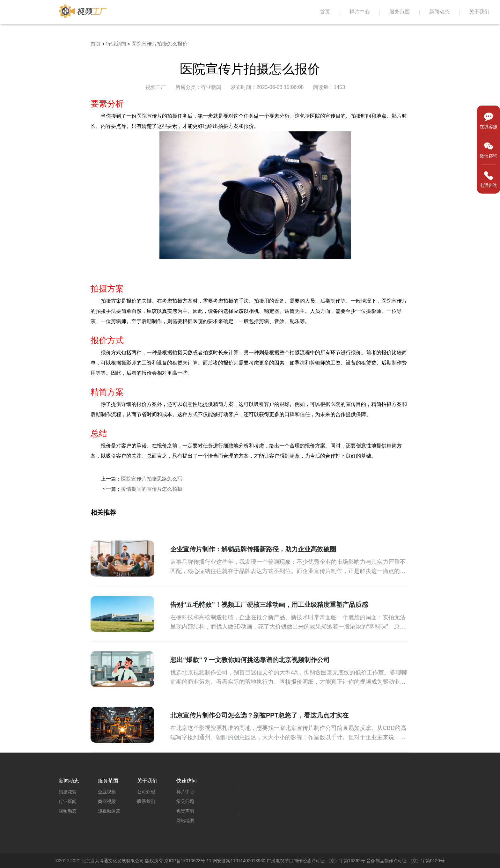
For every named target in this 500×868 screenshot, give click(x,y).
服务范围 (400, 12)
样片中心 (360, 12)
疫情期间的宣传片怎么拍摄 (152, 489)
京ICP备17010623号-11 (188, 861)
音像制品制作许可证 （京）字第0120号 (405, 861)
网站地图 (185, 820)
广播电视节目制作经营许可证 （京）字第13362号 (316, 861)
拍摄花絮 (68, 792)
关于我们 (479, 12)
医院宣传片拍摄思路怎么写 (152, 479)
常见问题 (185, 801)
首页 (325, 12)
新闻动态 (439, 12)
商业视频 (107, 801)
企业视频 (107, 792)
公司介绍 (146, 792)
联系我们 (146, 801)
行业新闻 (116, 44)
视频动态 (68, 811)
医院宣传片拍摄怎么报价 (159, 44)
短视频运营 (109, 811)
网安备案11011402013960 (239, 861)
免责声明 (185, 811)
